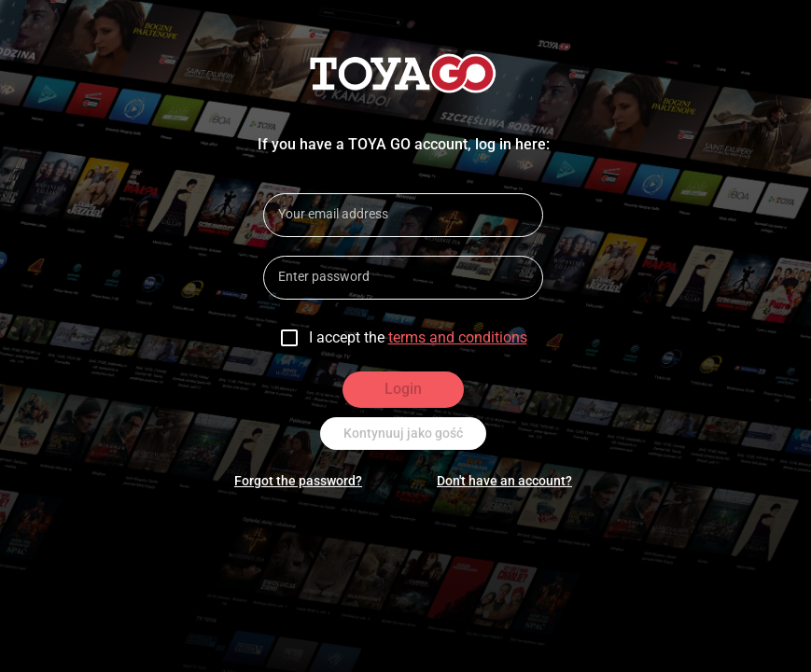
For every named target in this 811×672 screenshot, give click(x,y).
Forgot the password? (298, 481)
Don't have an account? (504, 481)
